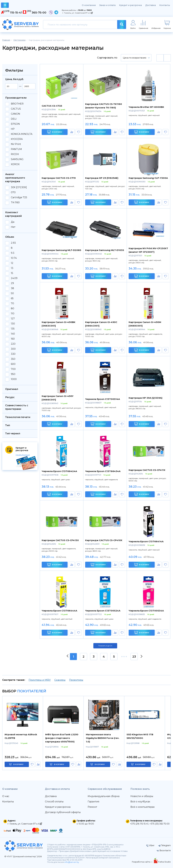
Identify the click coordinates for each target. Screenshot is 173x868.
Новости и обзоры (142, 796)
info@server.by (72, 862)
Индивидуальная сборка (104, 796)
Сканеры (60, 680)
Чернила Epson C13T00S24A (103, 611)
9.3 (13, 253)
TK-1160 (15, 203)
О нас (6, 796)
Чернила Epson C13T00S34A (146, 611)
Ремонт (92, 807)
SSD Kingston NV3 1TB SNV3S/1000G (140, 736)
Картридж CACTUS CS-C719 (59, 178)
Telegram (164, 845)
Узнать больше (23, 455)
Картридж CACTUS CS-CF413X (60, 540)
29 (12, 283)
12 (12, 263)
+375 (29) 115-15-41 (139, 824)
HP (13, 129)
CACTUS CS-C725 (52, 106)
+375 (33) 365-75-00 (160, 824)
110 (13, 314)
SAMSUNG (17, 159)
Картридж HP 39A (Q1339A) (145, 398)
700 (13, 369)
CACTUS (16, 109)
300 (13, 349)
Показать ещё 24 (105, 646)
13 (12, 268)
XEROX (15, 164)
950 (13, 374)
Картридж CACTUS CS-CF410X (104, 540)
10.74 (14, 258)
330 (13, 354)
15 (12, 273)
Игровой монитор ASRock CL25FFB (21, 736)
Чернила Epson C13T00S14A (103, 399)
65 (12, 298)
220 (13, 344)
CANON (15, 114)
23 (134, 657)
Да (13, 222)
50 (12, 293)
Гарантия (93, 802)
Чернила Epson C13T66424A (59, 471)
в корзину (18, 764)
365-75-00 (39, 12)
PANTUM (16, 149)
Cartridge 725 (19, 197)
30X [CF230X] (19, 187)
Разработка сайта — (142, 862)
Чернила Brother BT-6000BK (146, 107)
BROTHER (17, 104)
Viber (150, 845)
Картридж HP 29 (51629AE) (102, 178)
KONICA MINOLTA (22, 134)
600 (13, 364)
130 (13, 324)
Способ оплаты (54, 802)
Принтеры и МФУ (40, 680)
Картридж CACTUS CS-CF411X (147, 470)
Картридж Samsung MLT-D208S (61, 250)
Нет (13, 227)
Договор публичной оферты (63, 812)
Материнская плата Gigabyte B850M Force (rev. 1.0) (103, 738)
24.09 (14, 278)
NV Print (16, 144)
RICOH (15, 154)
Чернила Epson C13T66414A (146, 541)
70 (12, 303)
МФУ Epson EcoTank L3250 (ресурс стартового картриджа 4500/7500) (62, 738)
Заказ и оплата (107, 5)
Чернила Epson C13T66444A (59, 611)
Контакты (165, 5)
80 (13, 309)
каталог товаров (5, 6)
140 (13, 334)
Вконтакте (164, 850)
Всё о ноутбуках (140, 802)
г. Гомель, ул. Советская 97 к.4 (77, 13)
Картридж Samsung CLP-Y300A (148, 178)
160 (13, 339)
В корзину (55, 132)
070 (13, 192)
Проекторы (76, 680)
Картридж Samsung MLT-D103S (105, 250)
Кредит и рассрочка (130, 5)
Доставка (151, 5)
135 (13, 329)
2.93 (13, 243)
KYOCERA (17, 139)
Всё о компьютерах (142, 807)
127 (13, 319)
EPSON (15, 124)
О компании (89, 5)
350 (13, 359)
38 (12, 288)
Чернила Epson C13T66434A (103, 471)
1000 (14, 379)
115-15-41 (16, 12)
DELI (14, 119)
